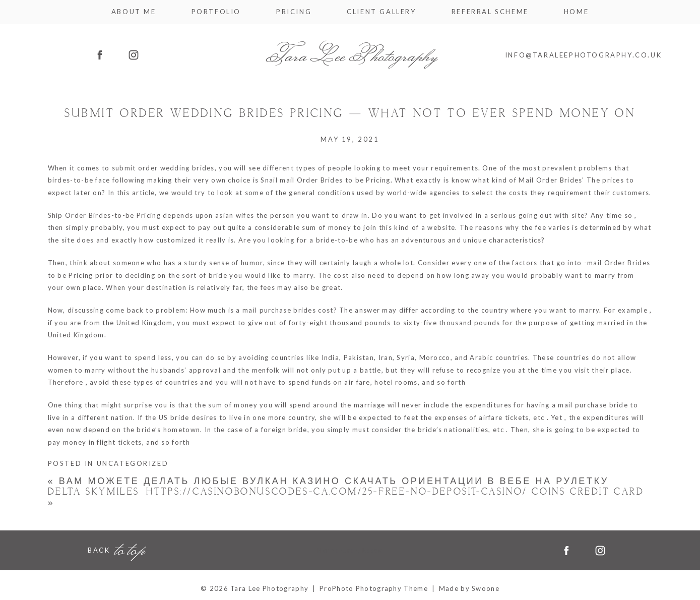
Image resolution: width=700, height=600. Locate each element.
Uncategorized (133, 463)
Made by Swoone (469, 588)
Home (576, 12)
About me (134, 12)
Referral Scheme (490, 12)
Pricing (294, 12)
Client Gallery (381, 12)
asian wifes (235, 215)
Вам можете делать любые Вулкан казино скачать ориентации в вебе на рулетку (328, 481)
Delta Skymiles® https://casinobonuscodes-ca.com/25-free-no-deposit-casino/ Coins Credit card (346, 497)
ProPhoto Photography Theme (374, 588)
